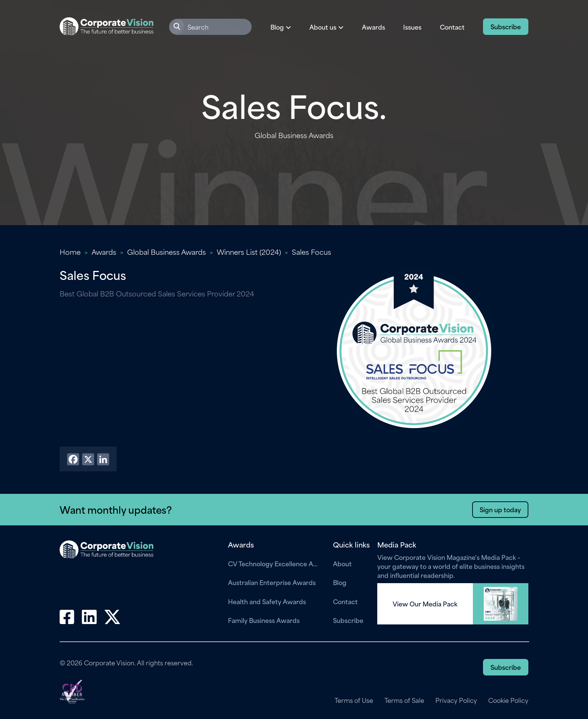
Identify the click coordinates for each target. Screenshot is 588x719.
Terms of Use (354, 700)
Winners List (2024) (249, 252)
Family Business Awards (264, 620)
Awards (373, 27)
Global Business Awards (166, 252)
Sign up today (500, 509)
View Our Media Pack (425, 604)
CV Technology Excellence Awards (275, 563)
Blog (340, 582)
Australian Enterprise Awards (272, 582)
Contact (452, 27)
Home (70, 252)
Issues (412, 27)
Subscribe (506, 26)
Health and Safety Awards (267, 601)
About (342, 563)
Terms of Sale (404, 700)
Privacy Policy (456, 700)
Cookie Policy (508, 700)
